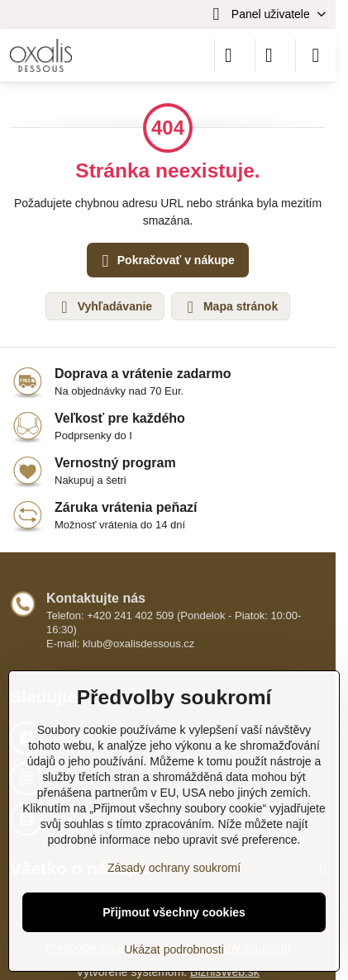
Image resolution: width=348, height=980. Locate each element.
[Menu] (316, 55)
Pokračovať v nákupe (166, 261)
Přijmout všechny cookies (174, 912)
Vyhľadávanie (104, 307)
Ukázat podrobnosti (174, 949)
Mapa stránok (230, 307)
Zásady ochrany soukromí (174, 868)
